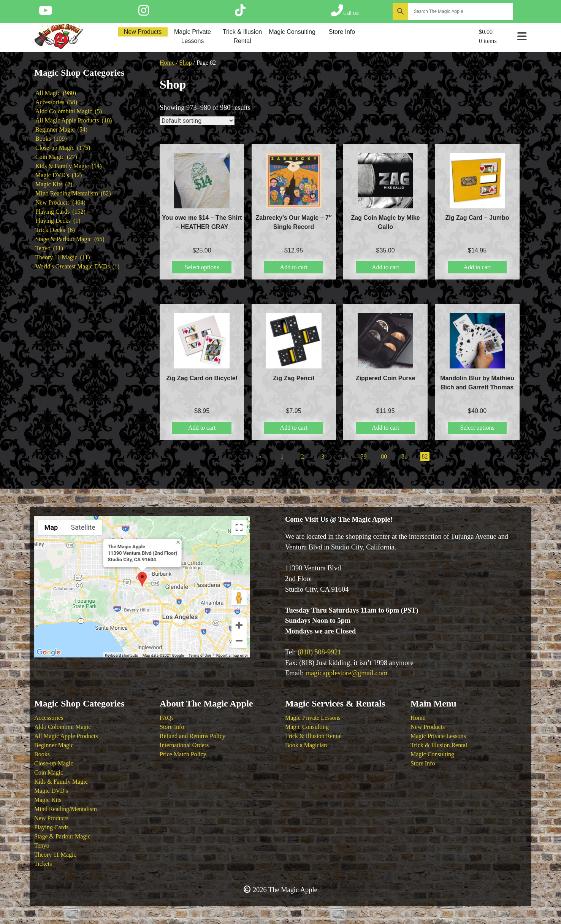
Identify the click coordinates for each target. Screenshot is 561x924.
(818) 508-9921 (319, 652)
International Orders (184, 745)
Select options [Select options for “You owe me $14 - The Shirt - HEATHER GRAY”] (202, 267)
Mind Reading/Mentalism (66, 809)
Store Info (342, 32)
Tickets (43, 864)
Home (167, 63)
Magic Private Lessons (193, 36)
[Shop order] (197, 121)
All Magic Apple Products (66, 736)
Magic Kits (48, 800)
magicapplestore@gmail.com (347, 673)
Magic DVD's (51, 791)
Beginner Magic (54, 745)
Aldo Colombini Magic (63, 727)
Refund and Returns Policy (193, 736)
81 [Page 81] (404, 456)
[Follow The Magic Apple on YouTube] (46, 13)
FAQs (167, 718)
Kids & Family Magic (61, 782)
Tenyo (42, 845)
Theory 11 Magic (55, 855)
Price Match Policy (183, 754)
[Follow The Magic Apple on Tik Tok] (240, 13)
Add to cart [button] (294, 267)
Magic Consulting (292, 32)
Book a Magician (306, 745)
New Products (143, 32)
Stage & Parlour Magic (62, 836)
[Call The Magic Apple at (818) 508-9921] (345, 13)
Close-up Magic (54, 763)
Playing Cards (51, 827)
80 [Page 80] (384, 456)
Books (42, 754)
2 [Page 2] (303, 456)
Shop (186, 63)
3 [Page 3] (323, 456)
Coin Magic (49, 772)
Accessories (49, 718)
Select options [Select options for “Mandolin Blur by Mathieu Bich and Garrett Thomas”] (477, 428)
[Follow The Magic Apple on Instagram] (144, 13)
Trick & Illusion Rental (242, 36)
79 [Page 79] (364, 456)
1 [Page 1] (282, 456)
